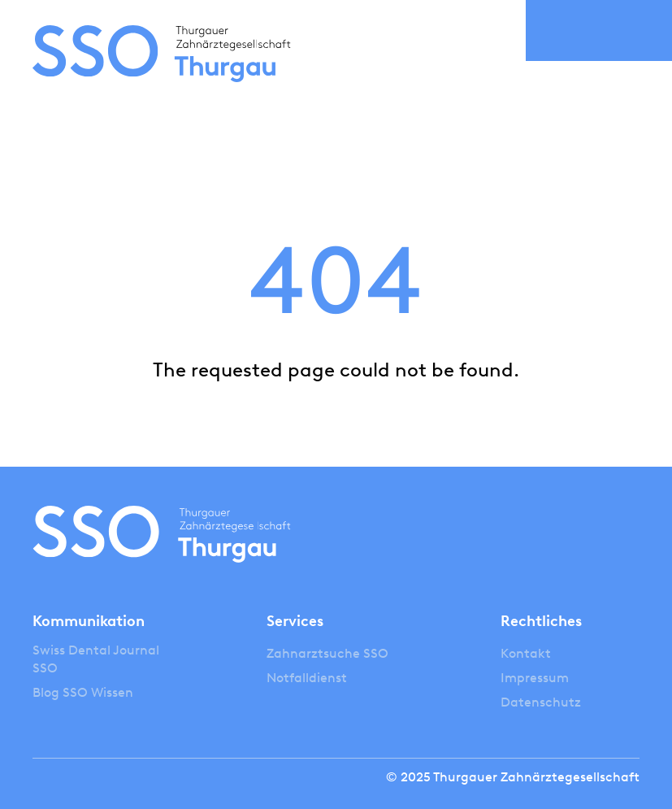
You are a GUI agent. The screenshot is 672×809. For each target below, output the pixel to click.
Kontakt (526, 653)
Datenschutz (541, 702)
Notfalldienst (307, 678)
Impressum (535, 678)
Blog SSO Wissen (83, 692)
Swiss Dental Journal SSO (96, 659)
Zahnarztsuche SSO (327, 653)
